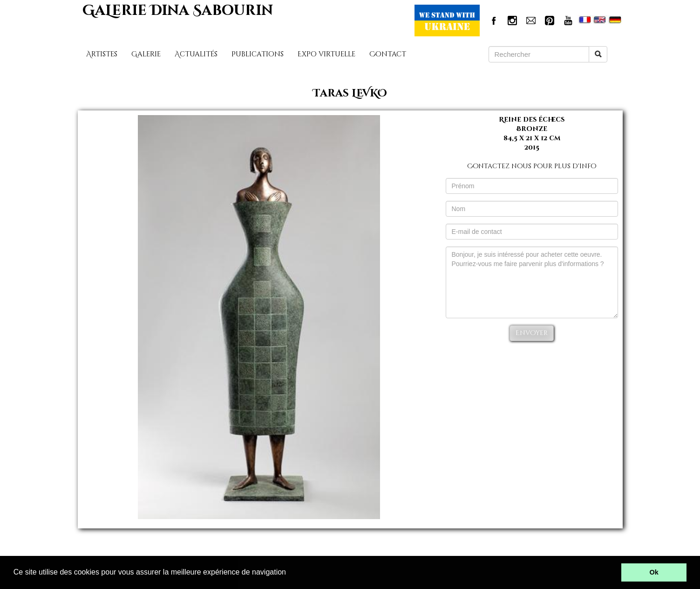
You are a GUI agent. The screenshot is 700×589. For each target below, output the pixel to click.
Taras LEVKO (350, 93)
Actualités (196, 54)
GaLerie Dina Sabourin (178, 11)
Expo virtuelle (326, 54)
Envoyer (532, 333)
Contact (388, 54)
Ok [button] (654, 572)
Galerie (146, 54)
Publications (258, 54)
